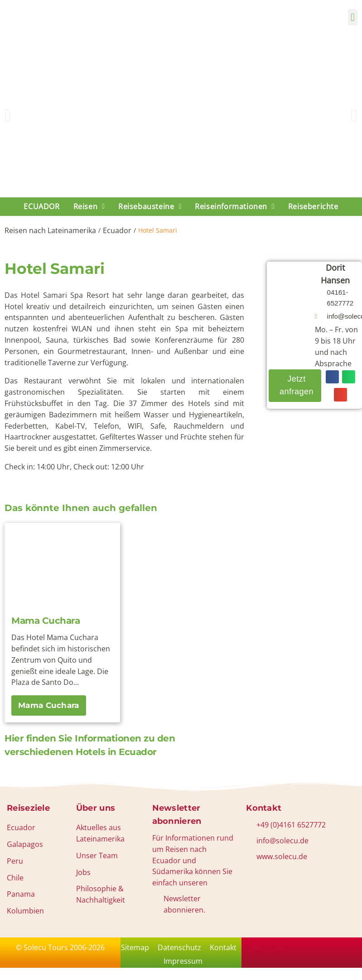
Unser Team (97, 856)
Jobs (83, 872)
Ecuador (117, 230)
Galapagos (25, 844)
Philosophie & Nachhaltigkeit (101, 894)
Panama (21, 894)
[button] (353, 17)
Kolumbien (25, 911)
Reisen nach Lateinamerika (50, 230)
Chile (15, 878)
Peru (15, 861)
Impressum (203, 964)
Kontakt (159, 964)
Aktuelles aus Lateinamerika (100, 833)
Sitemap (151, 948)
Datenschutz (198, 948)
